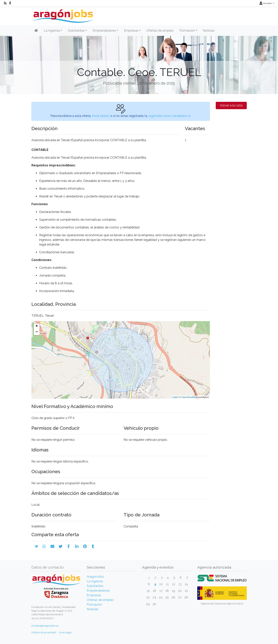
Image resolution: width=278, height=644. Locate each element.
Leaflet (175, 397)
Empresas (94, 595)
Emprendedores (98, 591)
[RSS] (5, 3)
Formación (94, 605)
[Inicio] (63, 15)
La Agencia (95, 581)
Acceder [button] (266, 3)
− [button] (37, 332)
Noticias (209, 31)
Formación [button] (187, 31)
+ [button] (37, 326)
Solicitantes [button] (76, 31)
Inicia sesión (100, 116)
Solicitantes (95, 586)
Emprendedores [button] (104, 31)
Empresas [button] (131, 31)
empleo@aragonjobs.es (45, 626)
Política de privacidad (44, 632)
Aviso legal (65, 632)
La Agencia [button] (52, 31)
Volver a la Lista (231, 105)
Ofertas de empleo (160, 31)
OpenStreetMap (190, 397)
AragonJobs (95, 577)
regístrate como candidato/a (169, 116)
